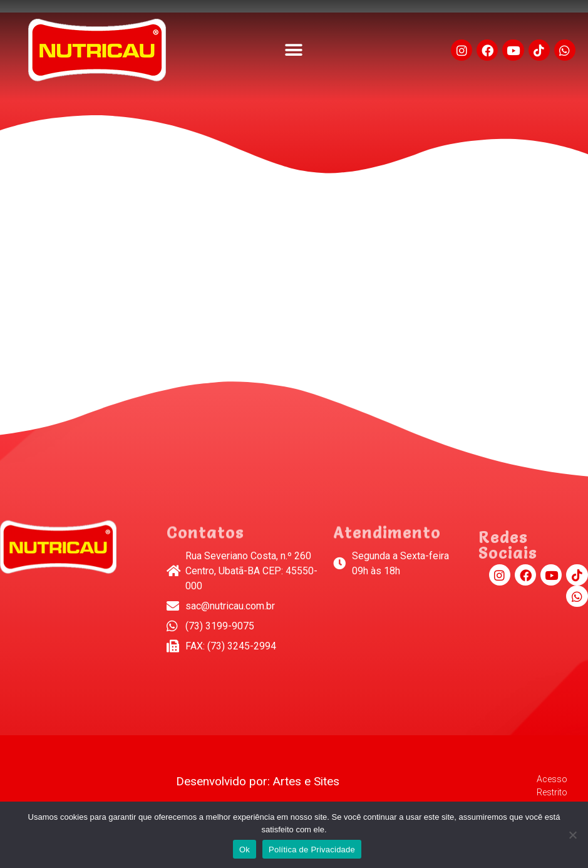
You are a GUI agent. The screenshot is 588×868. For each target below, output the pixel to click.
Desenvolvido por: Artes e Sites (258, 781)
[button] (294, 50)
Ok (245, 850)
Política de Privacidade (312, 850)
